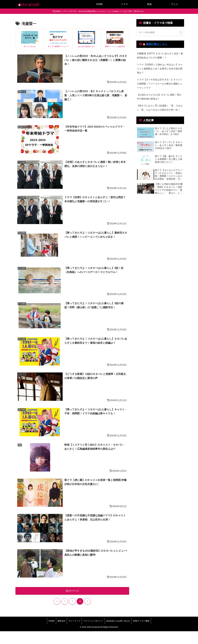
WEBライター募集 (141, 621)
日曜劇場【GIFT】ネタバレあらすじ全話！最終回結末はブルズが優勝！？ (160, 56)
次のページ (72, 591)
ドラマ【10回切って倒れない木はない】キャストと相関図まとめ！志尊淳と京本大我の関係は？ (160, 69)
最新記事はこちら (157, 44)
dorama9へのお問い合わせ (118, 621)
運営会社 (62, 621)
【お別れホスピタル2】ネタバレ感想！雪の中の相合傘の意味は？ (159, 97)
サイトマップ (74, 621)
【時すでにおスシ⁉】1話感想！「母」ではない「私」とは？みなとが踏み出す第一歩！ (160, 108)
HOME (52, 621)
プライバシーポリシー (93, 621)
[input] (160, 32)
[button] (181, 33)
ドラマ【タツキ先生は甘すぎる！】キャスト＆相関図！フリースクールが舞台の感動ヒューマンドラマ (160, 84)
